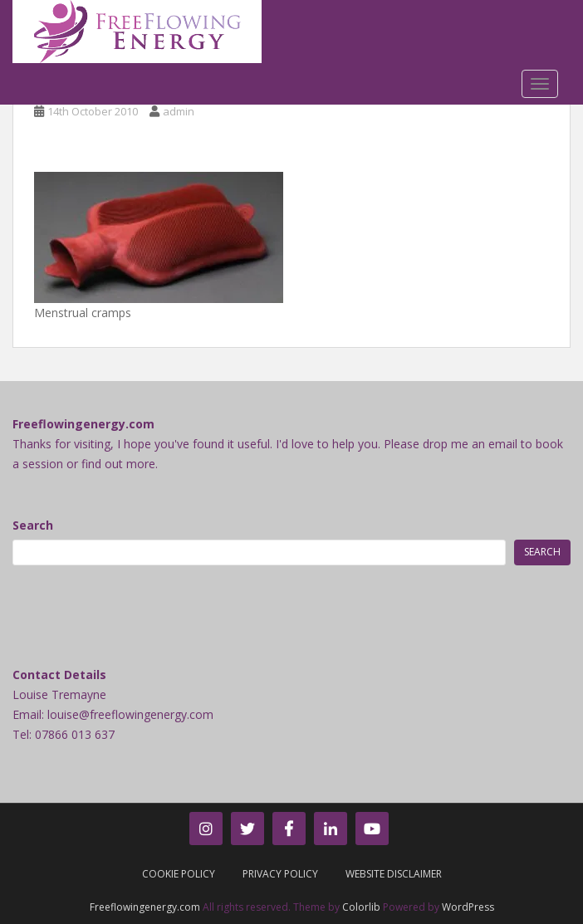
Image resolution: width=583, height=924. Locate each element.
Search (33, 525)
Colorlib (361, 907)
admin (179, 111)
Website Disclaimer (394, 874)
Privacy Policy (280, 874)
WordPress (468, 907)
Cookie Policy (179, 874)
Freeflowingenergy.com (145, 907)
